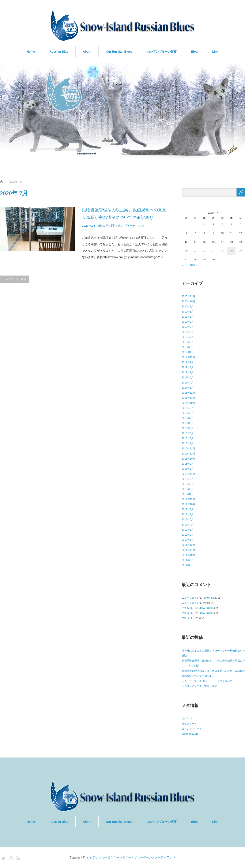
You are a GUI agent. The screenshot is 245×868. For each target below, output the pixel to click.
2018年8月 (188, 332)
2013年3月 (188, 489)
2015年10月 (188, 459)
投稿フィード (189, 724)
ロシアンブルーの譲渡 (162, 52)
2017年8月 (188, 367)
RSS (18, 857)
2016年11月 (188, 398)
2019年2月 (188, 327)
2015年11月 (188, 454)
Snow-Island (210, 598)
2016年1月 (188, 444)
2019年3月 (188, 322)
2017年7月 (188, 373)
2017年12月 (188, 357)
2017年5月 (188, 378)
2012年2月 (188, 535)
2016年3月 (188, 438)
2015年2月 (188, 464)
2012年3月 (188, 530)
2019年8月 (188, 312)
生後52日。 (188, 608)
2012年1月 (188, 540)
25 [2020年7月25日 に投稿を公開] (231, 251)
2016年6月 (188, 423)
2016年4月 (188, 433)
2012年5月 (188, 520)
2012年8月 (188, 509)
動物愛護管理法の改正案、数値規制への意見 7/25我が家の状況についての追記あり (125, 214)
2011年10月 (188, 555)
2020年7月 (188, 307)
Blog (194, 52)
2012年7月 (188, 515)
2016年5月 (188, 428)
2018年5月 (188, 342)
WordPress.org (190, 734)
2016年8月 (188, 413)
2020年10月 (188, 302)
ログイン (187, 719)
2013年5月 (188, 484)
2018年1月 (188, 352)
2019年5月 (188, 317)
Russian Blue (59, 52)
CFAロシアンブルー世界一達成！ (201, 686)
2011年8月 (188, 565)
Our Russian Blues (119, 52)
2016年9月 (188, 408)
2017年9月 (188, 362)
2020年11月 (188, 296)
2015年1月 (188, 469)
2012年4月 (188, 525)
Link (215, 52)
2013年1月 (188, 494)
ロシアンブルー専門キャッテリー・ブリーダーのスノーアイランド (131, 857)
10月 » (194, 265)
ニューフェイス (191, 598)
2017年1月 (188, 388)
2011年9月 (188, 560)
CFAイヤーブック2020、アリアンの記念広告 (207, 681)
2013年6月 (188, 479)
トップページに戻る (15, 279)
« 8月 (185, 265)
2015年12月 (188, 449)
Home (31, 52)
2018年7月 (188, 337)
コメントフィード (192, 729)
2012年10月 (188, 504)
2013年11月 (188, 474)
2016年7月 (188, 418)
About (87, 52)
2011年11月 (188, 550)
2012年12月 (188, 499)
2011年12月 (188, 545)
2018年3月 (188, 347)
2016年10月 (188, 403)
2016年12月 (188, 393)
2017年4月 (188, 383)
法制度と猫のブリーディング (125, 226)
